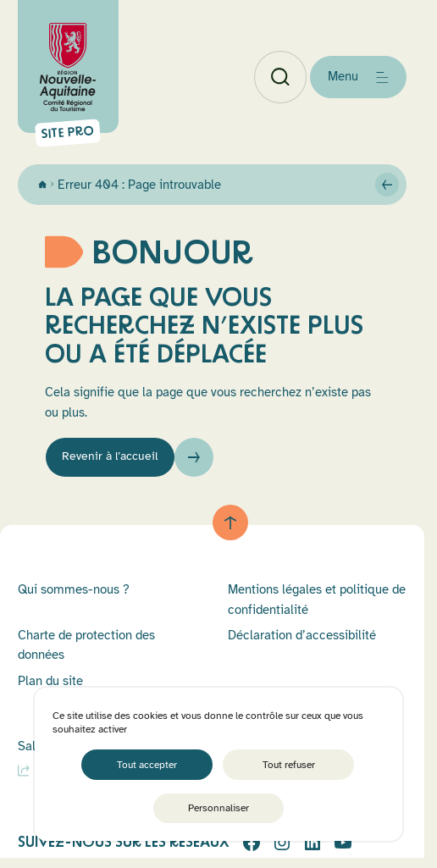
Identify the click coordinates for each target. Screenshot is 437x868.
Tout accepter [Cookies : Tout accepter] (147, 764)
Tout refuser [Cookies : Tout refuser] (289, 764)
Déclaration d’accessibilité (302, 639)
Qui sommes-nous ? (74, 593)
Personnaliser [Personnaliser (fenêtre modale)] (218, 808)
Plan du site (50, 684)
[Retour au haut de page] (231, 526)
